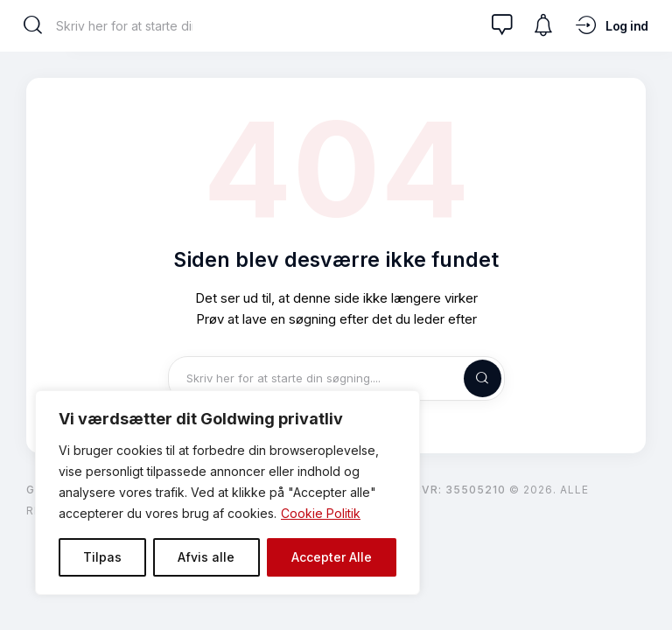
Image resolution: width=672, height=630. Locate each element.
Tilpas (102, 557)
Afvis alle (206, 557)
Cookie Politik (321, 513)
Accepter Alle (332, 557)
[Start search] (33, 25)
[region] (227, 493)
